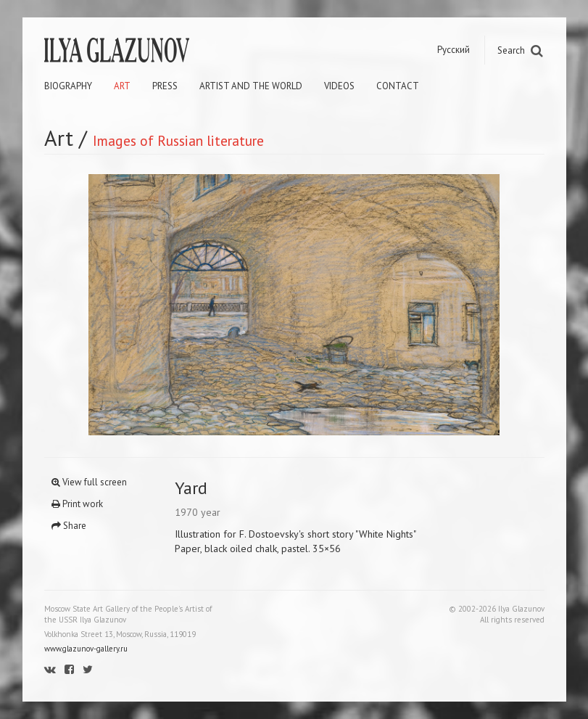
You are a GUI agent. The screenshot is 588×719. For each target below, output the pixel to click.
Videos (339, 86)
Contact (398, 86)
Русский (454, 50)
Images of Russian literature (178, 140)
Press (165, 86)
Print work (77, 504)
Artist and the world (251, 86)
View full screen (89, 482)
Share (69, 526)
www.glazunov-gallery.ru (86, 649)
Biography (68, 86)
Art (122, 86)
